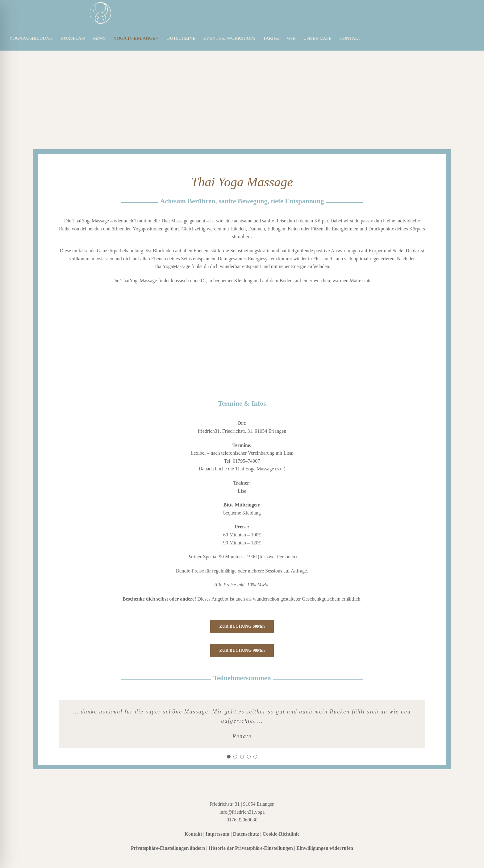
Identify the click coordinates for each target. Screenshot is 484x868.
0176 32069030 (242, 820)
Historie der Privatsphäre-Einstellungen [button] (251, 848)
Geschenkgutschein (321, 599)
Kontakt (193, 834)
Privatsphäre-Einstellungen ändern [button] (168, 848)
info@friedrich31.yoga (242, 812)
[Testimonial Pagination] (229, 757)
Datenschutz (246, 834)
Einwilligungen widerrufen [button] (325, 848)
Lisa (242, 491)
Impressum (217, 834)
